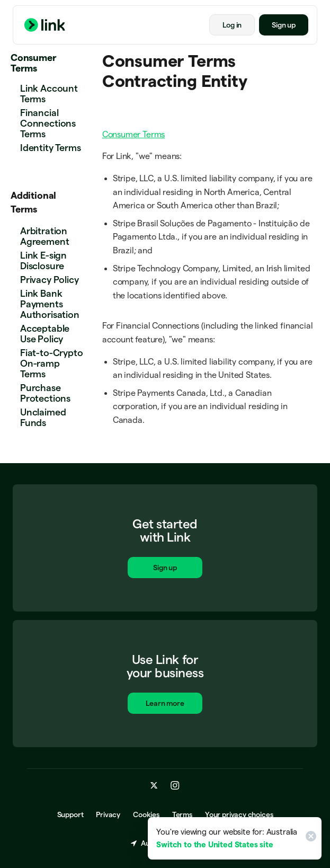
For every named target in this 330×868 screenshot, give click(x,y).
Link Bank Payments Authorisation (50, 304)
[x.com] (154, 786)
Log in (232, 25)
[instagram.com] (175, 786)
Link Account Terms (49, 94)
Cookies (146, 815)
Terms (182, 815)
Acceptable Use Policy (45, 334)
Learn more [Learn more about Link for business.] (165, 705)
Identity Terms (50, 148)
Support (70, 815)
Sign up (284, 25)
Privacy (108, 815)
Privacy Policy (49, 280)
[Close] (309, 838)
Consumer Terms (34, 63)
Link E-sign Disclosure (43, 260)
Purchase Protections (45, 393)
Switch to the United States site (215, 844)
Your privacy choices (239, 815)
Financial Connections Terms (48, 123)
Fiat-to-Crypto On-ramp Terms (51, 363)
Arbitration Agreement (44, 236)
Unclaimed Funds (43, 417)
